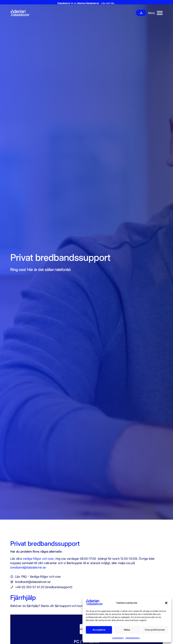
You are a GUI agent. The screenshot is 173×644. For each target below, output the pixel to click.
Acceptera (99, 630)
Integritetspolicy (133, 638)
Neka (127, 630)
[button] (166, 603)
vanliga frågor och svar (38, 559)
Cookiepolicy (118, 638)
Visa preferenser (155, 630)
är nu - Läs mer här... (86, 3)
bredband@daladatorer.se (28, 567)
